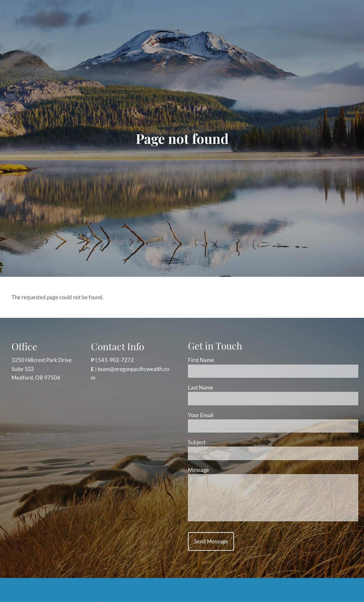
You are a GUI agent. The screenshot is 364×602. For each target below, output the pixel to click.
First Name (201, 360)
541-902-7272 (116, 360)
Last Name (201, 388)
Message (223, 470)
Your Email (225, 415)
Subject (221, 442)
